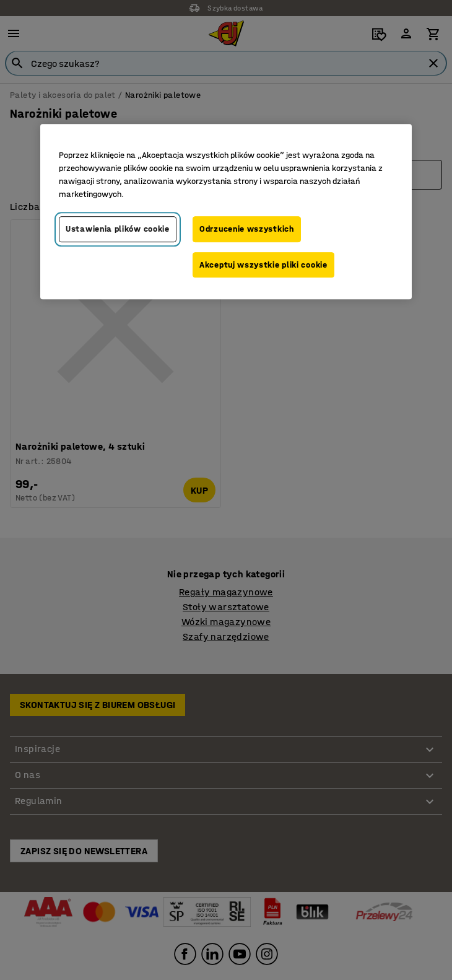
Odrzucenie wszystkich (247, 229)
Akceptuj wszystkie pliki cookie (263, 265)
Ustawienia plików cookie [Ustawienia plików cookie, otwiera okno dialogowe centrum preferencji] (118, 229)
